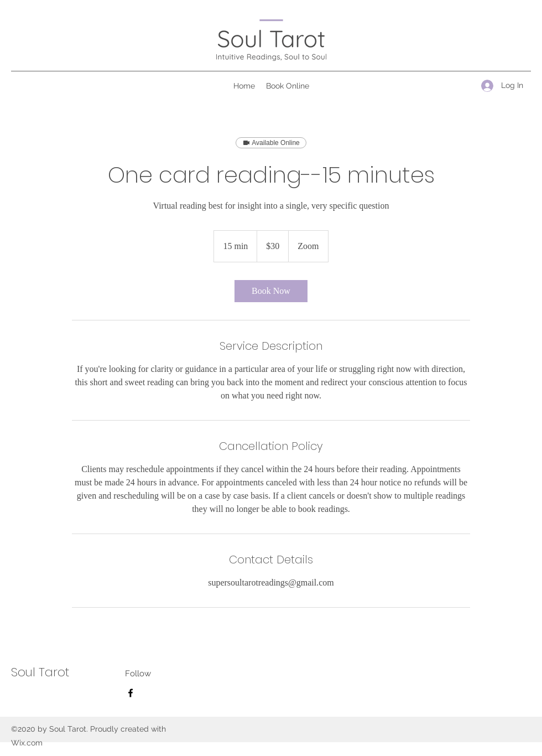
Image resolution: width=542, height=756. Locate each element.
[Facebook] (131, 693)
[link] (271, 291)
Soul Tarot (40, 672)
